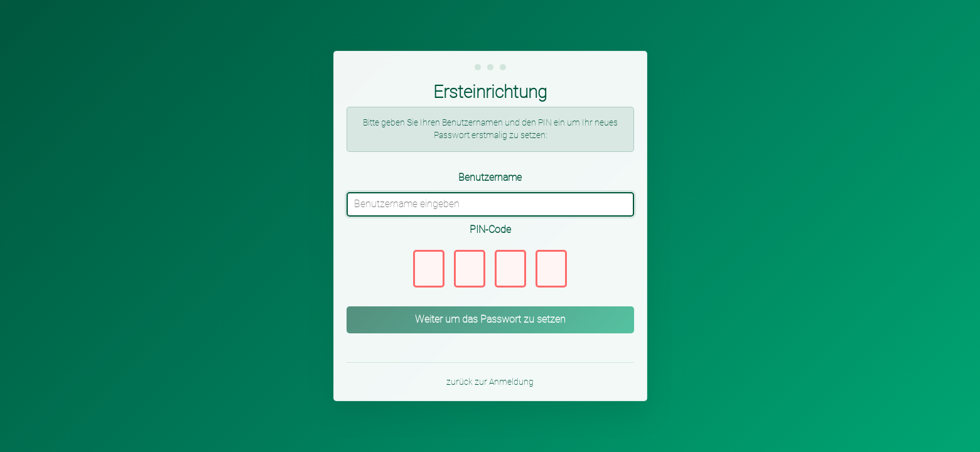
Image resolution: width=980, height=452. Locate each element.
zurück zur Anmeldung (490, 382)
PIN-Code (490, 229)
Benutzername (490, 177)
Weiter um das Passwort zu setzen (490, 319)
